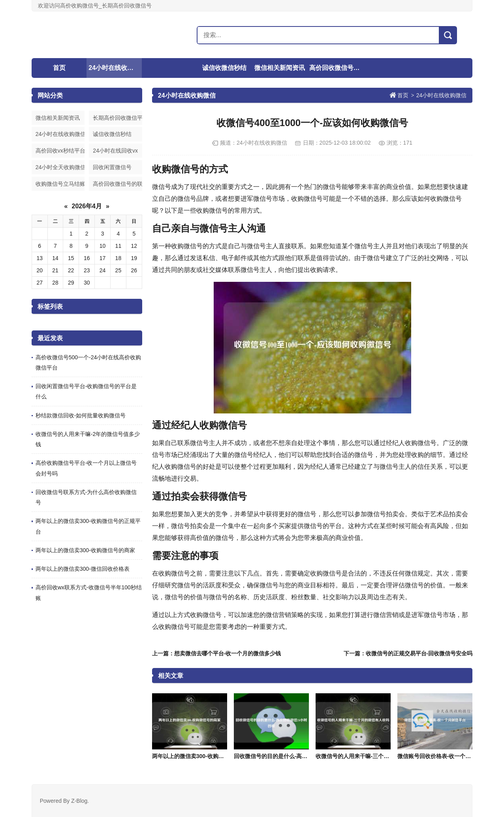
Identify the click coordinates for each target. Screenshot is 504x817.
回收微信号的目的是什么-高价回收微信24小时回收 (296, 756)
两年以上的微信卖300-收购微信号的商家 (85, 550)
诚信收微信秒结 (224, 68)
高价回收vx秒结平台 (60, 151)
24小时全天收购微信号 (60, 167)
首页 (59, 68)
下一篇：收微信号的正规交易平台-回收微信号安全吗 (408, 653)
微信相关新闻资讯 (280, 68)
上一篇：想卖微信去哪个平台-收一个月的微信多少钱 (217, 653)
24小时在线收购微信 (115, 68)
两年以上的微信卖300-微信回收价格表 (83, 569)
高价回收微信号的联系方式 (336, 68)
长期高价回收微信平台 (117, 118)
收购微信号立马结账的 (60, 184)
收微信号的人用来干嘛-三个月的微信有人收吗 (372, 756)
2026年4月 (87, 206)
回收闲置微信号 (112, 167)
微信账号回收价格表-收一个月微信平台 (445, 756)
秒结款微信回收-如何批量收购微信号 (81, 415)
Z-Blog (79, 801)
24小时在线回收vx (115, 151)
